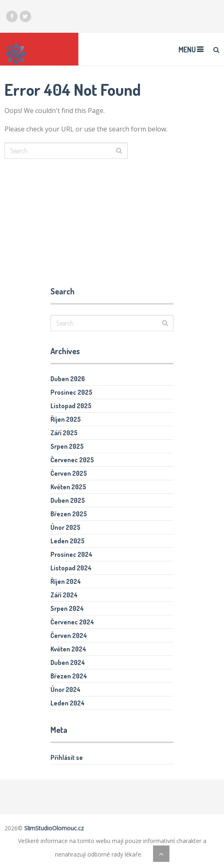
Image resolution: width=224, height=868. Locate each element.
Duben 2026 (68, 379)
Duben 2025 (68, 500)
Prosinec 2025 (71, 392)
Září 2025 (64, 433)
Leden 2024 (67, 703)
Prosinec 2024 (71, 554)
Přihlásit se (67, 757)
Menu (187, 50)
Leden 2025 (67, 541)
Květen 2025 (68, 487)
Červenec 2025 (72, 460)
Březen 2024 (69, 676)
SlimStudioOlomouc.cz (54, 828)
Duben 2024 (68, 662)
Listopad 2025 (71, 406)
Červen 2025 (69, 473)
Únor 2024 (65, 689)
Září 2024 (64, 595)
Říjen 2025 (66, 419)
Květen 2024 (68, 649)
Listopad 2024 (71, 568)
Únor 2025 (65, 527)
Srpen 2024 (67, 608)
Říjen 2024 (66, 581)
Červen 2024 (69, 635)
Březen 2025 (69, 514)
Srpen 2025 (67, 446)
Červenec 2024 (72, 622)
